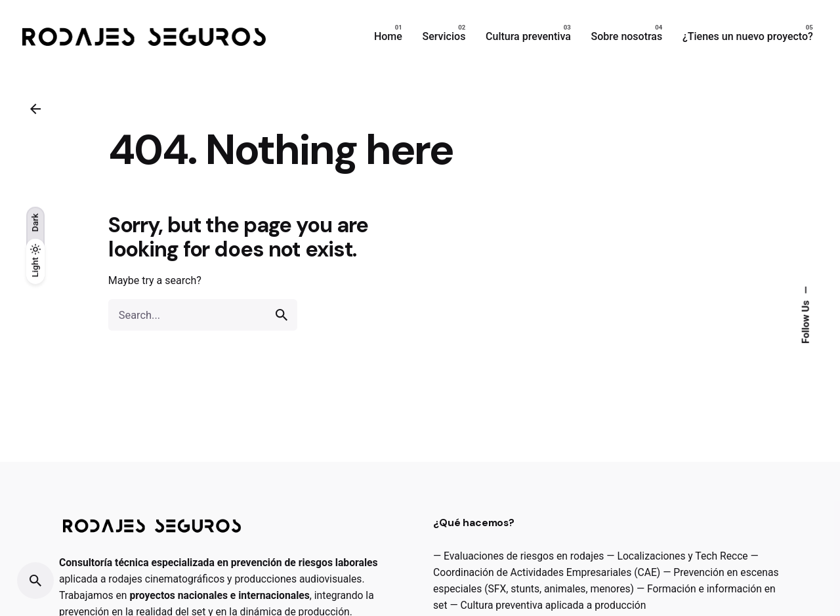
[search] (282, 315)
